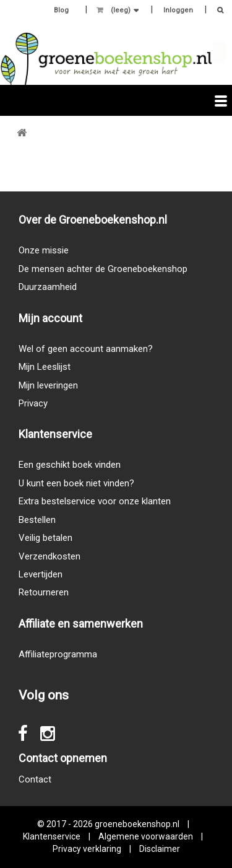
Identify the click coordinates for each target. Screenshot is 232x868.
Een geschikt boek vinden (70, 465)
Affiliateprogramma (58, 654)
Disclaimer (160, 849)
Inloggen (178, 10)
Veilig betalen (45, 538)
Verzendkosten (49, 556)
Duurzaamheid (48, 287)
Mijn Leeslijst (45, 367)
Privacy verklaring (87, 849)
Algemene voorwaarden (146, 836)
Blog (61, 10)
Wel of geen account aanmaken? (86, 349)
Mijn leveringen (48, 385)
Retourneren (44, 592)
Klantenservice (52, 836)
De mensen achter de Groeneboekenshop (103, 269)
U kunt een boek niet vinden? (76, 483)
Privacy (33, 403)
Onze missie (44, 250)
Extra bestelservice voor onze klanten (95, 501)
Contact (35, 779)
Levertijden (41, 574)
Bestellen (37, 520)
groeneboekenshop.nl (138, 824)
